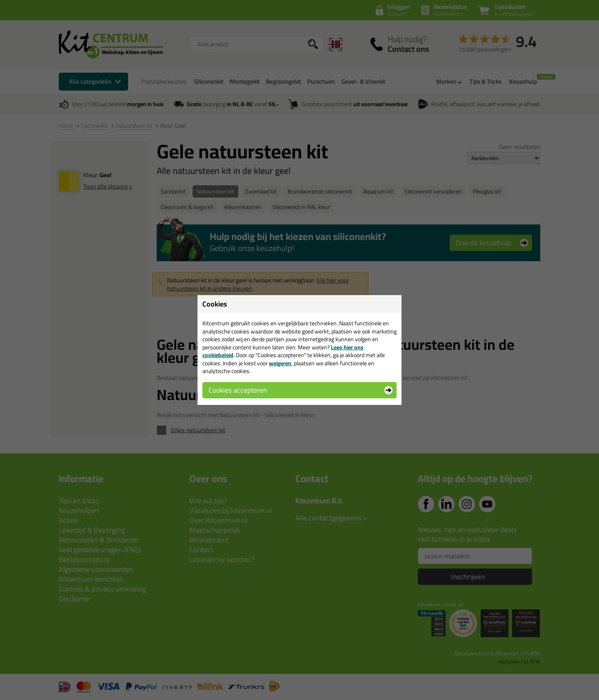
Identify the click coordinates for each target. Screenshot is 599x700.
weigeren (280, 363)
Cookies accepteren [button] (238, 390)
